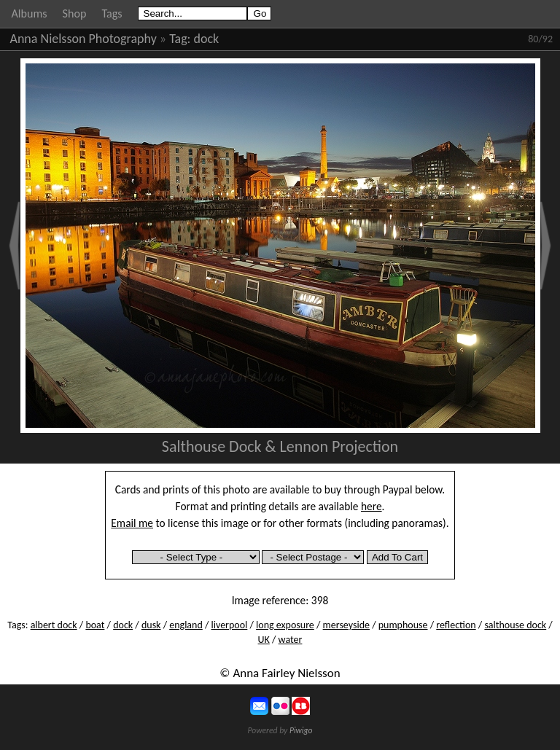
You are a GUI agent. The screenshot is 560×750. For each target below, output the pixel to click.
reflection (456, 625)
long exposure (285, 625)
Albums (30, 13)
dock (207, 39)
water (291, 640)
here (372, 506)
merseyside (346, 625)
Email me (132, 523)
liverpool (230, 625)
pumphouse (403, 625)
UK (264, 640)
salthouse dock (515, 625)
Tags (112, 13)
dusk (151, 625)
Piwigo (301, 730)
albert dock (54, 625)
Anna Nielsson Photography (83, 39)
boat (95, 625)
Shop (75, 13)
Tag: (180, 39)
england (186, 625)
